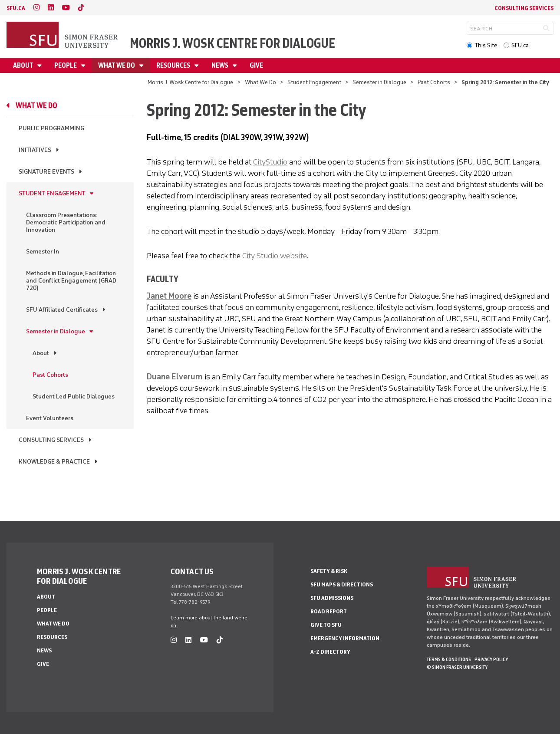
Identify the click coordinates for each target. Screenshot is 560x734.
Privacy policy (491, 659)
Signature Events (46, 172)
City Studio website (275, 256)
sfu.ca (16, 8)
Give (256, 65)
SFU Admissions (332, 598)
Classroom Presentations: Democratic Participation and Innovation (66, 222)
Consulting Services (524, 8)
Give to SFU (326, 625)
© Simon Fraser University (457, 667)
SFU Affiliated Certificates (62, 310)
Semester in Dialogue (379, 82)
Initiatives (35, 150)
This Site (486, 45)
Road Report (329, 611)
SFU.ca (520, 45)
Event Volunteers (50, 418)
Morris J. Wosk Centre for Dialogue (232, 43)
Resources (174, 65)
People (66, 65)
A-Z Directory (330, 652)
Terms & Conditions (449, 659)
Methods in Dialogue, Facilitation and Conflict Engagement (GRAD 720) (71, 281)
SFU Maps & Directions (342, 584)
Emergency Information (345, 638)
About (24, 65)
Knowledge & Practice (54, 462)
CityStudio (270, 162)
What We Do (117, 65)
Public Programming (51, 128)
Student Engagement (314, 82)
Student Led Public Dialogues (74, 397)
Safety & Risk (329, 571)
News (221, 65)
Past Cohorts (434, 82)
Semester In (43, 252)
